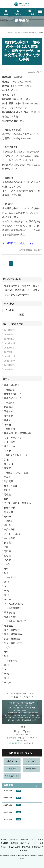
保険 (6, 499)
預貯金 (7, 490)
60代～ (8, 599)
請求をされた (11, 617)
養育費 (7, 468)
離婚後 (7, 420)
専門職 (7, 551)
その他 (7, 425)
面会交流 (9, 464)
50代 (6, 595)
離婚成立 (9, 626)
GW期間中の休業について (13, 794)
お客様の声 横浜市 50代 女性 (16, 808)
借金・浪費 (10, 508)
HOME (3, 840)
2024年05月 (10, 339)
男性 (6, 573)
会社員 (7, 525)
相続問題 (14, 843)
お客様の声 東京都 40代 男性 (16, 801)
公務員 (7, 556)
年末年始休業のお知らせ (13, 815)
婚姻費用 (9, 481)
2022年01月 (10, 352)
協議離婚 (9, 407)
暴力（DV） (10, 446)
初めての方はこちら (29, 843)
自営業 (7, 543)
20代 (6, 582)
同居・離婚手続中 (13, 634)
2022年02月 (10, 348)
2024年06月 (10, 335)
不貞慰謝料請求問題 (14, 604)
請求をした (10, 613)
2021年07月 (10, 365)
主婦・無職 (10, 529)
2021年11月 (10, 356)
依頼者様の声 (38, 847)
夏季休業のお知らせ (11, 822)
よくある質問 (14, 847)
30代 (6, 586)
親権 (6, 460)
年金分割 (9, 512)
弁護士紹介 (13, 840)
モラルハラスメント (14, 438)
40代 (6, 591)
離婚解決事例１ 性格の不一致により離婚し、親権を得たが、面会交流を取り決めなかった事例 (22, 51)
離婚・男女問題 (12, 385)
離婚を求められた (13, 398)
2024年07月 (10, 330)
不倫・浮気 (10, 442)
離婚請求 (10, 390)
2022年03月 (10, 343)
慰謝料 (7, 477)
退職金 (7, 495)
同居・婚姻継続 (12, 630)
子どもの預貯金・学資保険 (17, 503)
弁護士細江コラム (28, 840)
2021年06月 (10, 370)
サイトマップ (23, 850)
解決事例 (26, 847)
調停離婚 (9, 411)
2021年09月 (10, 361)
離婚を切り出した (13, 394)
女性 (6, 569)
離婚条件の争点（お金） (18, 473)
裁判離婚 (9, 416)
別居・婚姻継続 (12, 639)
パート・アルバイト (14, 534)
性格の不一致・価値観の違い (19, 433)
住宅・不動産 (11, 486)
